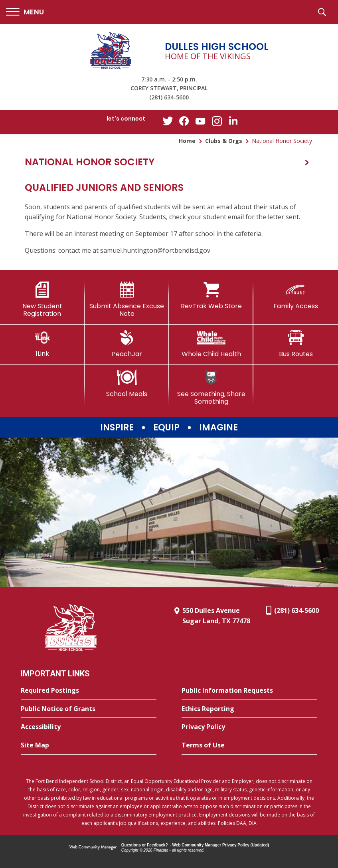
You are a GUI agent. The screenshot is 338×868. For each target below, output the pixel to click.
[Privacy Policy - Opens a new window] (249, 727)
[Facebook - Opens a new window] (184, 122)
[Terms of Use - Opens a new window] (249, 745)
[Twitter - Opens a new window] (168, 121)
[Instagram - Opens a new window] (216, 122)
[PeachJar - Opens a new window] (127, 344)
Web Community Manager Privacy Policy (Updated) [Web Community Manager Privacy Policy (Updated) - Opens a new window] (221, 845)
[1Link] (42, 344)
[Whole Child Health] (211, 344)
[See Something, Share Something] (211, 387)
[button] (25, 12)
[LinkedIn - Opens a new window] (232, 121)
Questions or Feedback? (145, 845)
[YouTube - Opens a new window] (200, 122)
